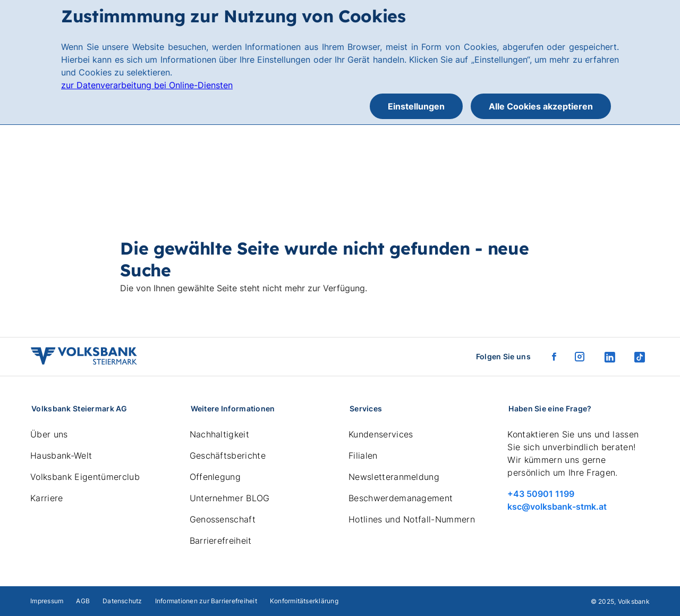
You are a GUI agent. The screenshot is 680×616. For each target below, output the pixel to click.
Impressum (47, 601)
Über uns (49, 434)
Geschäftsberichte (228, 455)
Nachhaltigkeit (219, 434)
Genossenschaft (223, 519)
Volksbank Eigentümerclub (85, 477)
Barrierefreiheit (221, 541)
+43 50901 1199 (541, 494)
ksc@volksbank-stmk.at (557, 507)
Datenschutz (122, 601)
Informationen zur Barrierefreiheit (206, 601)
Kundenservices (381, 434)
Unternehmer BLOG (230, 498)
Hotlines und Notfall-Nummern (412, 519)
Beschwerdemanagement (401, 498)
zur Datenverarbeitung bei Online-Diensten (147, 85)
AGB (83, 601)
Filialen (363, 455)
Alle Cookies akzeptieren (541, 106)
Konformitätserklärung (304, 601)
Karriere (47, 498)
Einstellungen (416, 106)
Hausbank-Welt (61, 455)
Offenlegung (215, 477)
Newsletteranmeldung (394, 477)
